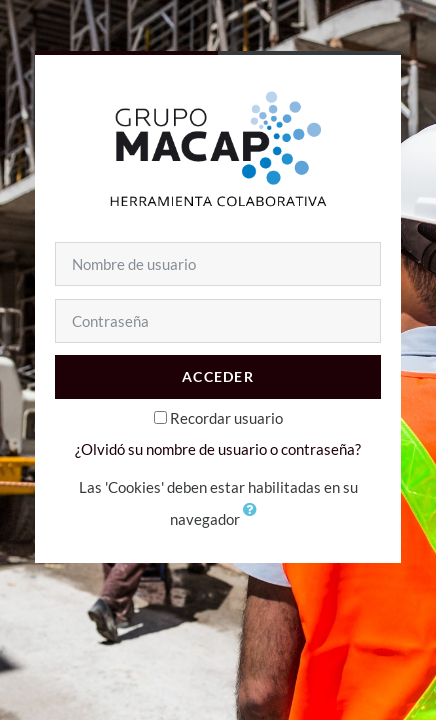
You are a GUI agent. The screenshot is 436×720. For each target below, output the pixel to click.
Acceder (218, 376)
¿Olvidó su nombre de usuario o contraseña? (218, 449)
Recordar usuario (226, 418)
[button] (255, 521)
